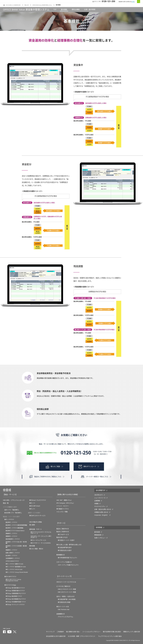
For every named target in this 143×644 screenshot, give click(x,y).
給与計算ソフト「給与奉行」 (13, 513)
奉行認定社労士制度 (64, 602)
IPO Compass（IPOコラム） (65, 503)
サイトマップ (50, 632)
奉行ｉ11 (32, 503)
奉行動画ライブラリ (63, 509)
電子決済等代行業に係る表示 (112, 632)
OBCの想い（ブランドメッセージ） (14, 500)
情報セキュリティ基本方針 (132, 632)
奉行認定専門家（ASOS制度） (67, 599)
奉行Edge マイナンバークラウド (15, 605)
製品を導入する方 (62, 537)
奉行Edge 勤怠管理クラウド (14, 596)
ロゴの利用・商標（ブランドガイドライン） (82, 636)
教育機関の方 (61, 555)
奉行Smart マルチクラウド (38, 500)
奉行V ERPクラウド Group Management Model (13, 580)
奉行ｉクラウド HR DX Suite (14, 569)
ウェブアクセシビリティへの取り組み (110, 636)
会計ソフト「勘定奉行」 (12, 510)
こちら (133, 2)
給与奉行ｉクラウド (11, 556)
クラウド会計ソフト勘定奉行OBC (13, 5)
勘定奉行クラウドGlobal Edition (15, 531)
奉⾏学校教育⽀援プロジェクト (68, 558)
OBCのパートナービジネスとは (66, 582)
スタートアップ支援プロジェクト (68, 565)
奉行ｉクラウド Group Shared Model (17, 572)
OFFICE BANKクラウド (12, 561)
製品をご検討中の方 (63, 529)
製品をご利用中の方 (63, 532)
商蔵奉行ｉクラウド (11, 550)
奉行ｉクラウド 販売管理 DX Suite (16, 567)
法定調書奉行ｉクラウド (13, 558)
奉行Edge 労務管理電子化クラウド (16, 593)
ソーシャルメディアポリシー (91, 632)
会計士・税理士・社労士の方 (65, 596)
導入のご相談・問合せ (36, 549)
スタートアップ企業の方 (64, 562)
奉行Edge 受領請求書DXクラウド (15, 591)
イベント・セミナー (63, 506)
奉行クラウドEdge (10, 585)
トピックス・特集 (62, 512)
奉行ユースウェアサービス (38, 540)
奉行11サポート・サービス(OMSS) (41, 543)
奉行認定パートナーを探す (66, 540)
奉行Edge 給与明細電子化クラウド (16, 599)
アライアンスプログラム (65, 617)
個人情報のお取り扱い (73, 632)
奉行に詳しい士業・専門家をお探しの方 (69, 545)
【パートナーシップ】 (64, 576)
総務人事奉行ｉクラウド (13, 553)
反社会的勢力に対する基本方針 (56, 636)
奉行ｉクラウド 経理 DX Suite (14, 564)
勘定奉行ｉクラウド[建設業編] (14, 528)
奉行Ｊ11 (32, 509)
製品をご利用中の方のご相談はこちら (48, 477)
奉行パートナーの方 (63, 607)
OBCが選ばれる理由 (36, 522)
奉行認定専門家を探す (65, 548)
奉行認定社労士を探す (65, 550)
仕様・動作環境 (90, 10)
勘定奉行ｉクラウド (11, 522)
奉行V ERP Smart (35, 506)
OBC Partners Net (64, 609)
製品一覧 (27, 5)
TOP (55, 10)
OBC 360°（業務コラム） (64, 500)
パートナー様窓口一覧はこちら (97, 477)
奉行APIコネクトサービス (37, 516)
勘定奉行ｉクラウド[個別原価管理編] (16, 525)
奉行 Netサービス (63, 534)
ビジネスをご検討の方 (63, 586)
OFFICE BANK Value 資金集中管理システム (42, 5)
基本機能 (64, 10)
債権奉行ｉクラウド (11, 533)
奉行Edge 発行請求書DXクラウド (15, 588)
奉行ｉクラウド (9, 519)
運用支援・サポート (36, 529)
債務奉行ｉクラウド (11, 536)
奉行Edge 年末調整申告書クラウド (16, 602)
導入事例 (32, 525)
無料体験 (32, 546)
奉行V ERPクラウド (10, 577)
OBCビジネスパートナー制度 (67, 589)
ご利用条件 (60, 632)
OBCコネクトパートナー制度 (67, 592)
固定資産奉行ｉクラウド (13, 539)
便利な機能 (76, 10)
